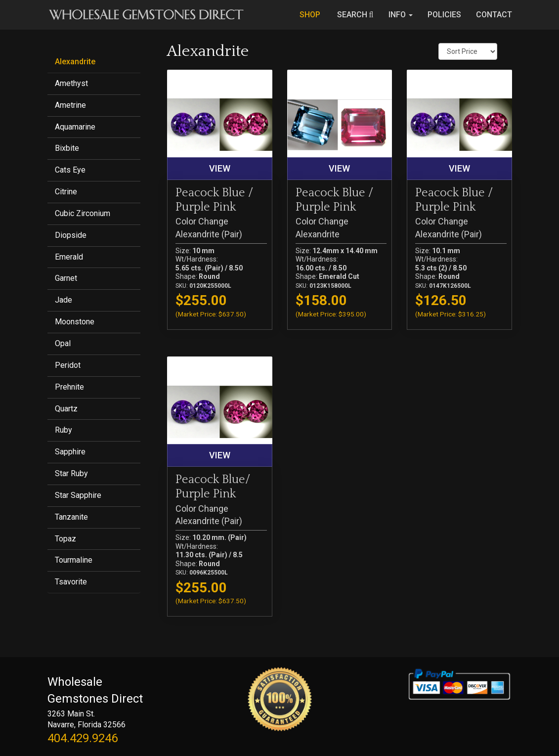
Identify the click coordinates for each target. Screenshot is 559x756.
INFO (401, 15)
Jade (64, 300)
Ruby (64, 430)
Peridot (68, 365)
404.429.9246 (83, 738)
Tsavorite (71, 582)
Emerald (69, 257)
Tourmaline (74, 560)
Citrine (66, 192)
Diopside (71, 235)
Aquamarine (75, 127)
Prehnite (69, 387)
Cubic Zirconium (83, 213)
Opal (63, 343)
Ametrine (70, 105)
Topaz (65, 539)
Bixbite (67, 148)
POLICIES (444, 15)
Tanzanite (71, 517)
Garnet (66, 278)
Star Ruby (71, 473)
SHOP (311, 15)
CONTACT (494, 15)
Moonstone (75, 322)
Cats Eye (70, 170)
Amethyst (71, 83)
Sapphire (70, 452)
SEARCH (355, 15)
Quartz (66, 409)
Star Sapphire (78, 495)
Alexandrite (75, 62)
